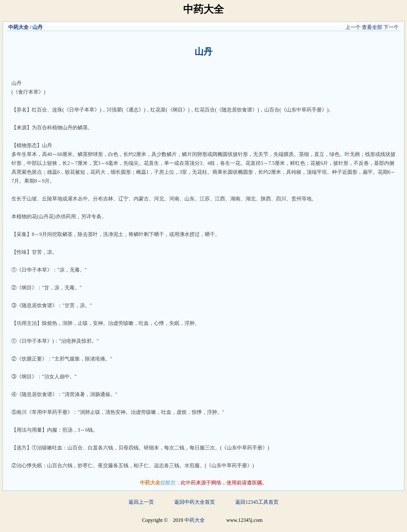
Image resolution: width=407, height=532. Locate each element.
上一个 (353, 27)
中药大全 (18, 27)
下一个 (391, 27)
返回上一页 (141, 502)
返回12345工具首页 (257, 502)
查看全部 (372, 27)
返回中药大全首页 (195, 502)
